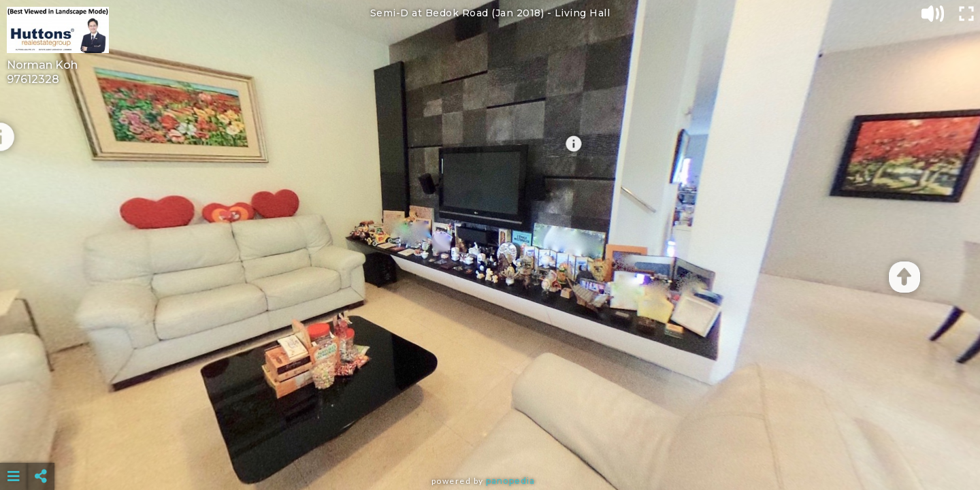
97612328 (33, 79)
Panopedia (510, 481)
